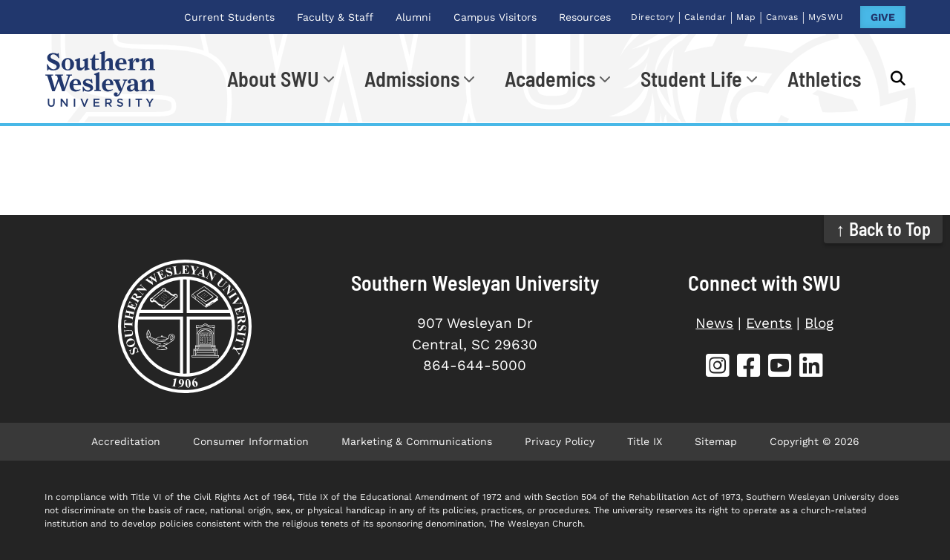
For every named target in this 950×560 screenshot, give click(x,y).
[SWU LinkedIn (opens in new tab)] (811, 368)
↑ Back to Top (884, 229)
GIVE (883, 17)
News (714, 323)
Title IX (645, 441)
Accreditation (126, 441)
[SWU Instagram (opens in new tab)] (718, 368)
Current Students (229, 17)
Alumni (413, 17)
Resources (585, 17)
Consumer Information (251, 441)
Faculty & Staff (335, 17)
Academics (550, 79)
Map (746, 17)
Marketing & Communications (417, 441)
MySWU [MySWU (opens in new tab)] (826, 17)
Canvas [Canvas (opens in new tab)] (782, 17)
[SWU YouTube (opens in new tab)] (780, 368)
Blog (819, 323)
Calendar (705, 17)
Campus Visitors (495, 17)
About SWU (273, 79)
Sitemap (716, 441)
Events (769, 323)
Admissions (412, 79)
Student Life (691, 79)
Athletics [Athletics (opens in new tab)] (824, 79)
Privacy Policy (560, 441)
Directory (653, 17)
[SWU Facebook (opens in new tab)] (749, 368)
